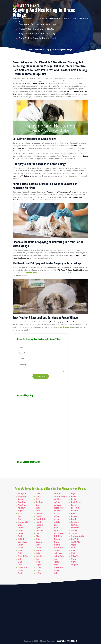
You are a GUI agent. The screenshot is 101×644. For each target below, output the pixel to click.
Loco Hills (57, 511)
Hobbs (38, 553)
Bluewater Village (24, 522)
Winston (74, 562)
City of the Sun (23, 556)
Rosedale (74, 516)
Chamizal (21, 548)
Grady (38, 545)
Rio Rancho (75, 511)
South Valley (75, 539)
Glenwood (39, 542)
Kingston (39, 565)
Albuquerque (22, 496)
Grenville (39, 548)
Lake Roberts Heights (60, 496)
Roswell (74, 519)
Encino (38, 511)
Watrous (74, 550)
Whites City (75, 556)
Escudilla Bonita (41, 519)
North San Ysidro (59, 556)
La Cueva (39, 567)
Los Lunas (57, 513)
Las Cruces (57, 502)
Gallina (38, 539)
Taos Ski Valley (76, 542)
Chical (20, 550)
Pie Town (56, 570)
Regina (73, 505)
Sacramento (75, 522)
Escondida (39, 516)
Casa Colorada (23, 542)
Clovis (20, 562)
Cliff (20, 559)
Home (31, 50)
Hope (38, 559)
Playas (73, 494)
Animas (21, 499)
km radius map (41, 423)
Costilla (21, 570)
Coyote (20, 573)
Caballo (21, 528)
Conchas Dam (22, 567)
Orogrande (57, 562)
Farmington (39, 525)
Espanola (39, 522)
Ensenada (39, 513)
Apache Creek (23, 508)
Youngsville (75, 565)
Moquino (56, 542)
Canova (20, 533)
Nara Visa (57, 550)
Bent (20, 516)
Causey (20, 545)
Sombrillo (74, 533)
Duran (38, 508)
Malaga (56, 528)
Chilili (20, 553)
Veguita (74, 545)
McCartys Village (59, 533)
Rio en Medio (75, 508)
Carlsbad (21, 539)
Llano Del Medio (59, 508)
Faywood (39, 528)
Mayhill (56, 531)
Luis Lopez (57, 519)
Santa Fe (74, 531)
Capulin (21, 536)
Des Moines (39, 502)
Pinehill (56, 573)
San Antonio (75, 528)
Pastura (56, 565)
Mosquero (57, 545)
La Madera (39, 573)
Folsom (38, 536)
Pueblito (74, 499)
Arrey (20, 513)
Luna (55, 525)
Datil (37, 499)
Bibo (20, 519)
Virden (73, 548)
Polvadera (74, 496)
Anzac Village (39, 50)
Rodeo (73, 513)
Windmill (74, 559)
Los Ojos (56, 516)
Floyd (38, 533)
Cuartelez (39, 494)
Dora (37, 505)
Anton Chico (22, 502)
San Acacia (75, 525)
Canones (21, 531)
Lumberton (57, 522)
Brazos (20, 525)
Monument (57, 539)
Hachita (38, 550)
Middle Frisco (58, 536)
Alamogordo (22, 494)
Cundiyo (38, 496)
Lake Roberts (58, 494)
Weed (73, 553)
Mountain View (58, 548)
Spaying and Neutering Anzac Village (59, 50)
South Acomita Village (78, 536)
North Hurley (58, 553)
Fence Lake (39, 531)
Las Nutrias (57, 505)
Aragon (20, 511)
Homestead (39, 556)
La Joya (38, 570)
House (38, 562)
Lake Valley (57, 499)
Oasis (55, 559)
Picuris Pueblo (58, 567)
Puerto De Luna (76, 502)
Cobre (20, 565)
